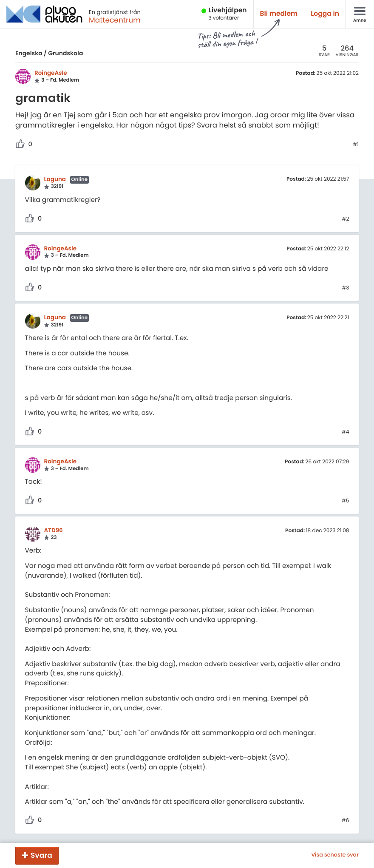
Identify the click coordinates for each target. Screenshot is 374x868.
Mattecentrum (115, 20)
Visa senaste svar (335, 855)
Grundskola (65, 53)
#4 (346, 432)
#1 (356, 145)
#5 (346, 501)
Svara (41, 855)
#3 (345, 288)
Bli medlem (279, 14)
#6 (346, 821)
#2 (345, 219)
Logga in (325, 14)
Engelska (29, 53)
